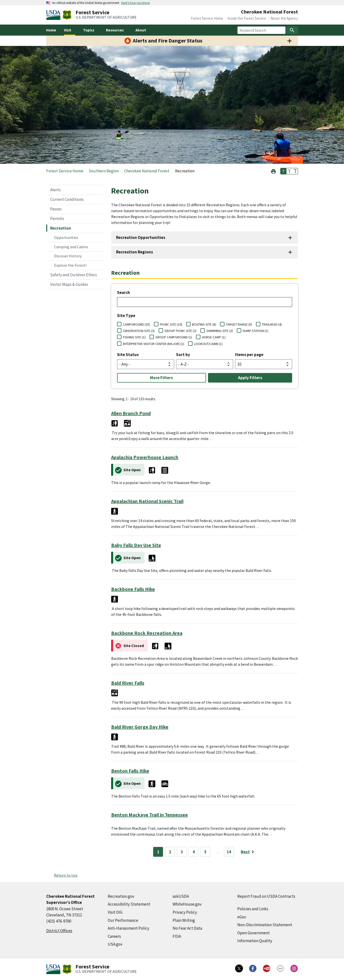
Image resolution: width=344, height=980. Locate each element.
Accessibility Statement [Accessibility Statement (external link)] (129, 904)
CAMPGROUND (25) (136, 324)
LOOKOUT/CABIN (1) (208, 344)
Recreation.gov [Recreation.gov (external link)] (121, 896)
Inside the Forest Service (247, 18)
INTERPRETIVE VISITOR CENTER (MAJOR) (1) (154, 344)
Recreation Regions (135, 252)
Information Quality (255, 941)
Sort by (183, 355)
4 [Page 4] (194, 852)
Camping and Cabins (71, 247)
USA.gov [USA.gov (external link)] (115, 944)
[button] (273, 171)
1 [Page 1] (158, 852)
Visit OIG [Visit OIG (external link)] (115, 912)
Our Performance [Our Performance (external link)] (123, 920)
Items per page (249, 355)
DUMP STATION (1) (255, 331)
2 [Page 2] (170, 852)
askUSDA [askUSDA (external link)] (181, 896)
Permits (57, 219)
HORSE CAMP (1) (214, 337)
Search (124, 292)
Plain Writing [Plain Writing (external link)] (184, 920)
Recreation (61, 228)
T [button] (284, 171)
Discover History (68, 256)
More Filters (161, 378)
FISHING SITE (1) (134, 337)
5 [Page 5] (205, 852)
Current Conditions (67, 199)
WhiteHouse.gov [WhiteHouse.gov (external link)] (187, 904)
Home (51, 30)
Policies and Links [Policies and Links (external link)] (253, 909)
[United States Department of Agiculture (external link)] (54, 15)
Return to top (66, 875)
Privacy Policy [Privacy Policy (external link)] (185, 912)
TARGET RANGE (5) (239, 324)
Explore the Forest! (70, 265)
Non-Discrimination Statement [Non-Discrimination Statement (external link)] (265, 925)
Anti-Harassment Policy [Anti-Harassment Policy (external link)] (128, 928)
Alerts (55, 190)
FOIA (177, 936)
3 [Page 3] (182, 852)
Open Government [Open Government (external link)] (254, 933)
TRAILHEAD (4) (272, 324)
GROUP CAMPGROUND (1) (174, 337)
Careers (114, 936)
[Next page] (248, 852)
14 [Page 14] (229, 852)
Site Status (128, 355)
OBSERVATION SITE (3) (139, 331)
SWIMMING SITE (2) (220, 331)
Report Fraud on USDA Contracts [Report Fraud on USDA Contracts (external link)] (266, 896)
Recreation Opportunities (141, 237)
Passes (56, 209)
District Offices (59, 931)
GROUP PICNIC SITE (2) (180, 331)
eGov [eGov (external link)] (242, 917)
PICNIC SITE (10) (171, 324)
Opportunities (66, 237)
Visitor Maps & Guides (69, 284)
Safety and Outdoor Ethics (74, 275)
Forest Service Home (207, 18)
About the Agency (284, 18)
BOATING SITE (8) (204, 324)
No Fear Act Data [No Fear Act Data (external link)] (187, 928)
